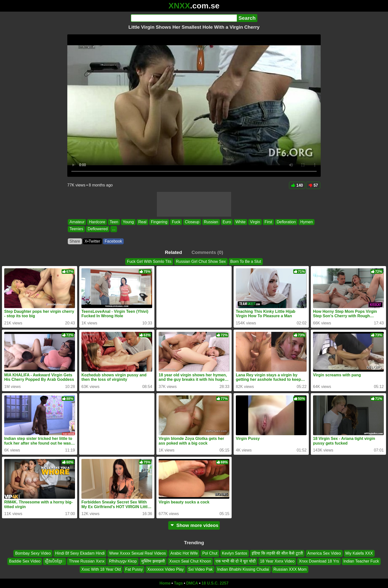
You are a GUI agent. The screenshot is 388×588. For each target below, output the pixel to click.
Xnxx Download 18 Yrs (319, 561)
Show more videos (194, 525)
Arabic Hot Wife (184, 553)
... (114, 229)
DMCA (192, 583)
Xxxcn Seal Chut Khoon (190, 561)
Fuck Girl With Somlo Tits (149, 261)
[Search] (184, 18)
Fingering (159, 222)
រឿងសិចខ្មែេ (55, 561)
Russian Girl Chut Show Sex (201, 261)
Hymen (306, 222)
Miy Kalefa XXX (359, 553)
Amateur (77, 222)
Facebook (113, 241)
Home (165, 583)
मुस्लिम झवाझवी (153, 561)
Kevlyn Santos (235, 553)
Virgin (255, 222)
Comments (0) (207, 252)
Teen (114, 222)
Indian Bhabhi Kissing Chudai (243, 569)
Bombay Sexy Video (33, 553)
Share (75, 241)
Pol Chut (210, 553)
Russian (211, 222)
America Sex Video (324, 553)
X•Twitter (92, 241)
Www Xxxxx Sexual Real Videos (137, 553)
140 (297, 185)
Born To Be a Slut (246, 261)
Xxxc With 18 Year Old (101, 569)
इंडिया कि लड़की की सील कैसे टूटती (277, 553)
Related (173, 252)
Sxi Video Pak (201, 569)
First (268, 222)
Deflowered (98, 229)
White (240, 222)
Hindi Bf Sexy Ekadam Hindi (80, 553)
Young (128, 222)
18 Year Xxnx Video (277, 561)
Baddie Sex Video (25, 561)
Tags (178, 583)
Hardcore (97, 222)
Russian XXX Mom (290, 569)
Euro (227, 222)
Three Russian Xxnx (87, 561)
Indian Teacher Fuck (361, 561)
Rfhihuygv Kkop (123, 561)
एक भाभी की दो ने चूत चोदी (236, 561)
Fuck (176, 222)
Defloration (286, 222)
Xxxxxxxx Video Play (165, 569)
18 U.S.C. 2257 (215, 583)
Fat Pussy (134, 569)
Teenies (76, 229)
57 (313, 185)
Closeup (192, 222)
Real (142, 222)
